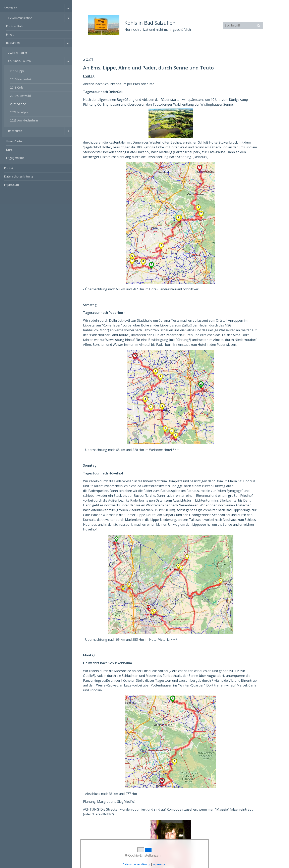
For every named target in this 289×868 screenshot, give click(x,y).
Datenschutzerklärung (19, 176)
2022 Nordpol (19, 112)
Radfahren (13, 43)
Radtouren (15, 131)
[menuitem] (36, 84)
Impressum (11, 185)
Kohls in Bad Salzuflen (150, 23)
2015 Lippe (17, 71)
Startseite (11, 8)
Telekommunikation (19, 18)
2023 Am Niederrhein (24, 120)
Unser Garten (15, 141)
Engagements (15, 158)
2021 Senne (18, 104)
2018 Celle (17, 87)
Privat (10, 34)
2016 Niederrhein (21, 79)
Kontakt (9, 168)
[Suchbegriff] (243, 25)
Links (9, 149)
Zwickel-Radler (18, 53)
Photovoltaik (14, 26)
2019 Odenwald (20, 96)
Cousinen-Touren (19, 61)
